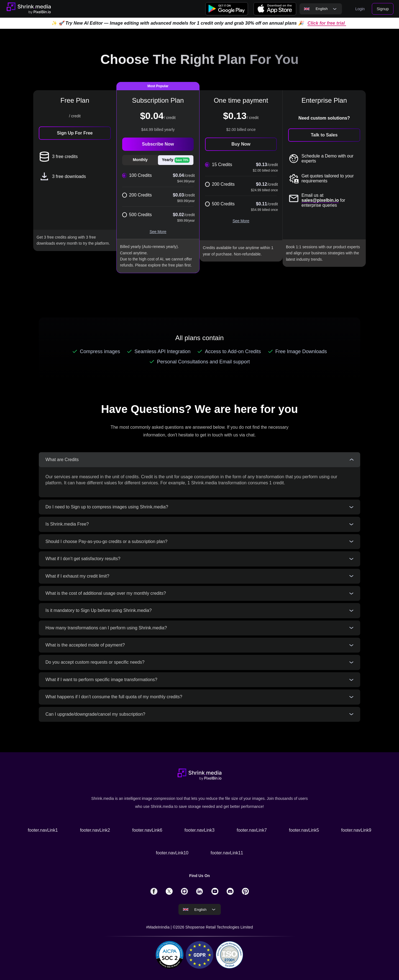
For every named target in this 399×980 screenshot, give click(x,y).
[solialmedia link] (154, 891)
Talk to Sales (324, 135)
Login (360, 9)
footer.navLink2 (95, 830)
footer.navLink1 (43, 830)
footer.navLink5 (304, 830)
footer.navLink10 (172, 853)
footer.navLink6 (147, 830)
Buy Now (241, 144)
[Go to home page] (29, 9)
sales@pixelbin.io (320, 200)
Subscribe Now (158, 144)
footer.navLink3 (200, 830)
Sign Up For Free (75, 133)
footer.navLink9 (356, 830)
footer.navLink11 (227, 853)
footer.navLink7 (252, 830)
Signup (383, 9)
